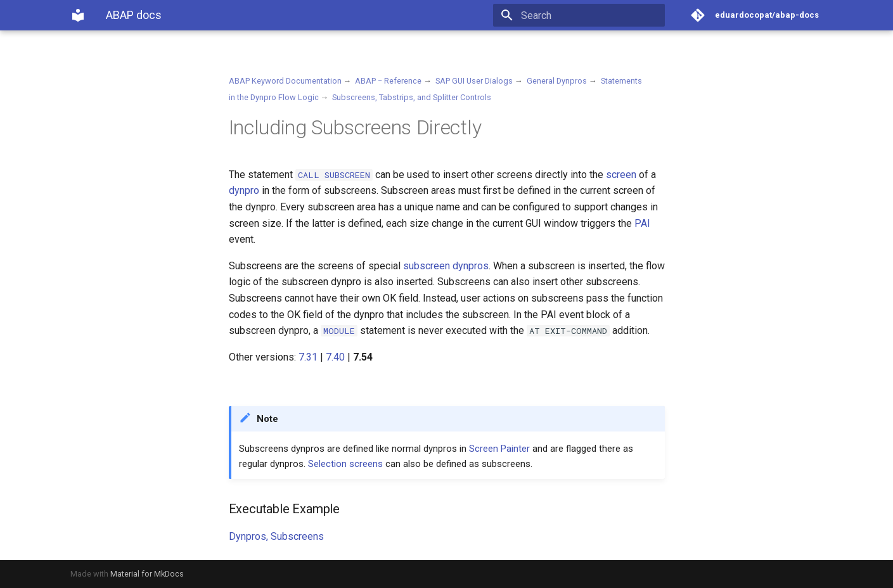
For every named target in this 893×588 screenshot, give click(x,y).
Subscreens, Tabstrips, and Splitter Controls (412, 97)
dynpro (244, 190)
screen (621, 175)
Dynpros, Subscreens (276, 536)
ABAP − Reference (388, 81)
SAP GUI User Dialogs (474, 81)
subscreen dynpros (446, 266)
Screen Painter (499, 449)
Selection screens (345, 464)
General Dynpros (557, 81)
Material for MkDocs (147, 574)
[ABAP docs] (78, 15)
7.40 (335, 357)
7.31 (308, 357)
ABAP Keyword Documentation (285, 81)
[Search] (591, 15)
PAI (642, 223)
